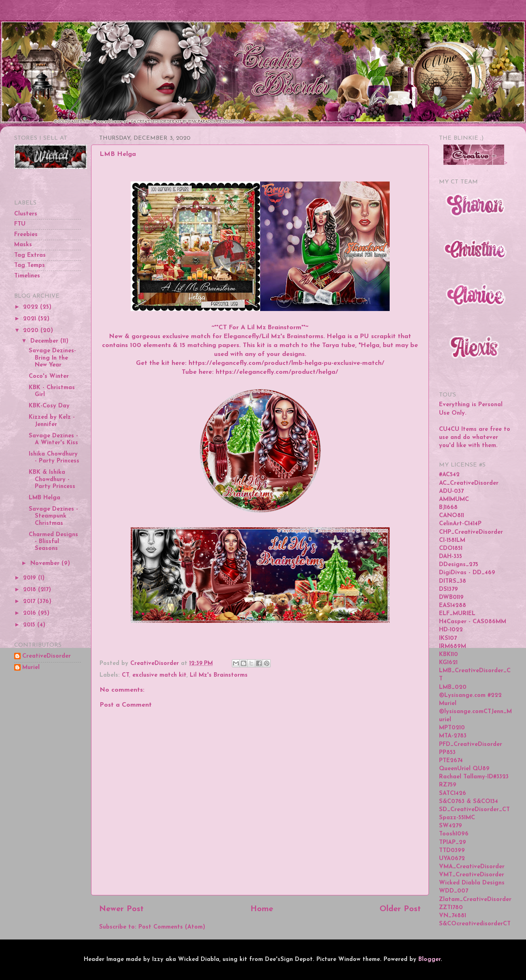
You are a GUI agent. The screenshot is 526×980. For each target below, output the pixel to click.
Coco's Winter (49, 376)
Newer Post (121, 909)
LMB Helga (45, 498)
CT (125, 675)
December (45, 341)
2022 (32, 307)
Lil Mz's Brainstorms (219, 675)
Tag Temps (30, 265)
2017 (30, 602)
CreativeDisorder (47, 656)
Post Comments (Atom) (172, 927)
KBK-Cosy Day (49, 406)
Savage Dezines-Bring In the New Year (52, 358)
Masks (23, 245)
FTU (20, 224)
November (46, 563)
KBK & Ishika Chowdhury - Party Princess (52, 479)
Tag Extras (30, 255)
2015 (30, 625)
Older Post (400, 909)
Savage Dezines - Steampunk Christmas (53, 516)
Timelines (27, 276)
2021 (31, 319)
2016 (31, 613)
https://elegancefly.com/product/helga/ (277, 372)
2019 (31, 578)
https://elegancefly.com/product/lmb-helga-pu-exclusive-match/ (286, 363)
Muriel (31, 668)
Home (262, 909)
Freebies (26, 235)
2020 (32, 331)
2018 (31, 590)
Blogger (429, 960)
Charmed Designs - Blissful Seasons (53, 542)
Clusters (26, 214)
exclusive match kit (159, 675)
